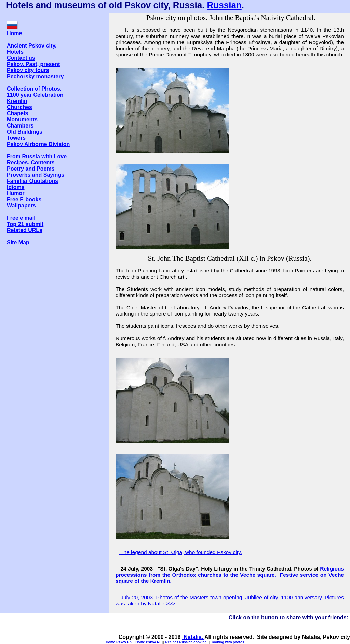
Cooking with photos (227, 642)
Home (14, 33)
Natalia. (193, 637)
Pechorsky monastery (35, 76)
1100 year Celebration (35, 95)
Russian (224, 5)
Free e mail (21, 218)
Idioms (16, 187)
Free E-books (24, 199)
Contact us (21, 58)
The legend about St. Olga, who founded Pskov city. (181, 552)
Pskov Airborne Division (38, 144)
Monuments (22, 119)
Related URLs (25, 230)
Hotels (15, 52)
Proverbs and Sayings (36, 175)
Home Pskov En (119, 642)
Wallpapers (21, 206)
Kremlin (17, 101)
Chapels (17, 113)
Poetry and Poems (31, 169)
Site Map (18, 243)
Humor (16, 193)
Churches (19, 107)
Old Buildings (25, 132)
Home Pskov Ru (148, 642)
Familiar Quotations (32, 181)
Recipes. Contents (31, 163)
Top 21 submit (25, 224)
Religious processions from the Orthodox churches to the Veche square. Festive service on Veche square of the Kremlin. (230, 575)
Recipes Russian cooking (186, 642)
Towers (16, 138)
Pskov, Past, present (33, 64)
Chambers (20, 126)
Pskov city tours (28, 70)
